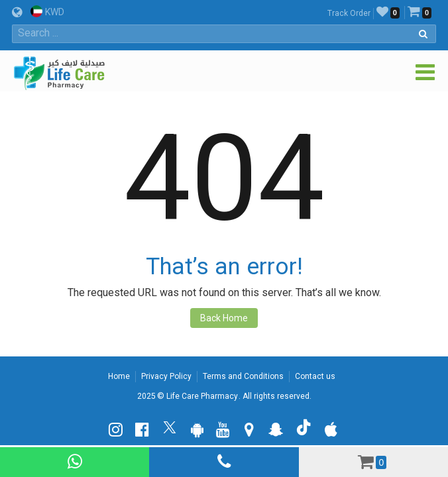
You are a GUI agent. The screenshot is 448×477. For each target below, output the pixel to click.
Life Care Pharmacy (202, 396)
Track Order (349, 13)
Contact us (315, 376)
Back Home (224, 318)
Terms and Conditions (243, 376)
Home (119, 376)
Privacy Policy (166, 376)
